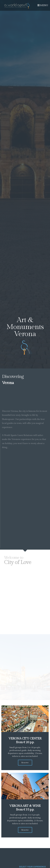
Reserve (25, 763)
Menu (43, 5)
